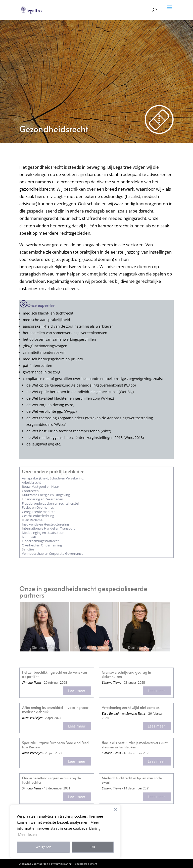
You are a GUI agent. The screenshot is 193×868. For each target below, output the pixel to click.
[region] (65, 831)
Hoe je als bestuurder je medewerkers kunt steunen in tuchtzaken (135, 745)
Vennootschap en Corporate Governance (53, 553)
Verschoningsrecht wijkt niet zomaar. (131, 708)
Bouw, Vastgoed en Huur (40, 487)
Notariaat (29, 537)
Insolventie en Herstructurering (45, 524)
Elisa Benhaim (112, 713)
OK (93, 847)
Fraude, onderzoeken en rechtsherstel (50, 503)
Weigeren (43, 847)
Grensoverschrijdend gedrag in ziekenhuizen (126, 675)
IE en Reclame (32, 520)
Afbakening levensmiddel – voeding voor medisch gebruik (55, 710)
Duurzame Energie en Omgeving (46, 495)
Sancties (28, 549)
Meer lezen (28, 834)
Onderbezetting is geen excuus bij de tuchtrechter (51, 780)
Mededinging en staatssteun (43, 533)
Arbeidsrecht (31, 482)
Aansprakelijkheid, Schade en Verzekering (53, 478)
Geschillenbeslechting (38, 516)
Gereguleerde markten (39, 512)
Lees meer (77, 691)
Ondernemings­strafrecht (40, 541)
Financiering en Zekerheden (42, 499)
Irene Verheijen (32, 718)
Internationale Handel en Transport (48, 528)
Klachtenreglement (86, 864)
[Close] (115, 809)
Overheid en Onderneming (42, 545)
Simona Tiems (32, 682)
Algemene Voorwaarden (34, 864)
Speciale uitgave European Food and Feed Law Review (55, 745)
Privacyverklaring (61, 864)
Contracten (30, 491)
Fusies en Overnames (38, 507)
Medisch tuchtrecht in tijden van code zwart (132, 780)
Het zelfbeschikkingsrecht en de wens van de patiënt (55, 675)
